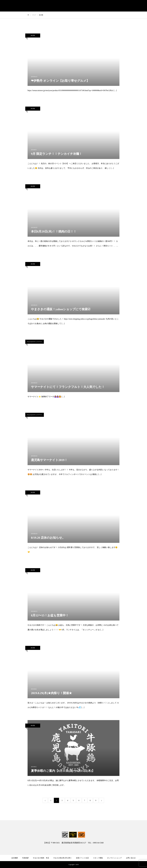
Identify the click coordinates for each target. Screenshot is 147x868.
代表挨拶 (25, 858)
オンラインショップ (114, 858)
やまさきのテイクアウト (35, 342)
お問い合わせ (131, 858)
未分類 (33, 35)
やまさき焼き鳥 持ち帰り (62, 858)
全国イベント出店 (82, 858)
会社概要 (15, 858)
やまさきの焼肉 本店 (41, 858)
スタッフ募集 (98, 858)
